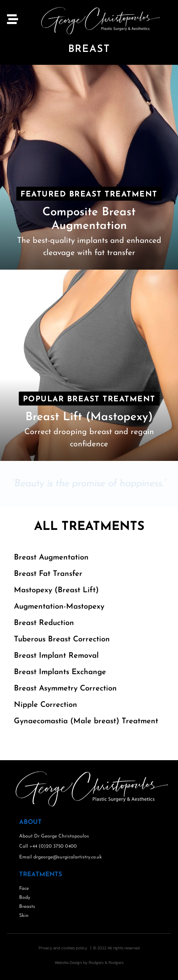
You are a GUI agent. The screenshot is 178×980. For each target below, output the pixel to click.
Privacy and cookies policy (63, 948)
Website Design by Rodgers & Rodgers (89, 963)
